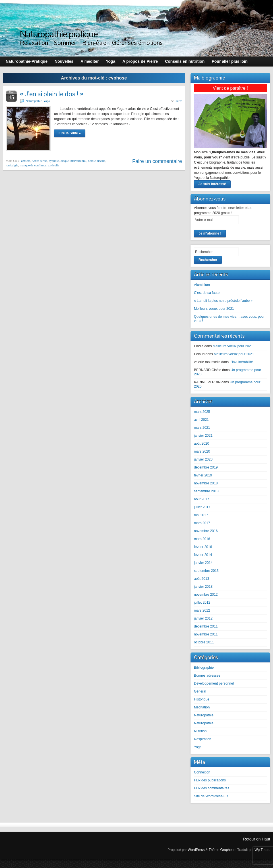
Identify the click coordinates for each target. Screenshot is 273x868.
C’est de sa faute (207, 293)
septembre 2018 (206, 491)
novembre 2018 (206, 483)
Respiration (203, 739)
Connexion (202, 772)
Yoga (47, 101)
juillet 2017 (202, 507)
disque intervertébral (74, 161)
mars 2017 (202, 523)
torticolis (53, 165)
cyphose (54, 161)
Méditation (202, 707)
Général (200, 691)
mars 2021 (202, 428)
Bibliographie (204, 668)
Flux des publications (210, 780)
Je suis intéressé (212, 184)
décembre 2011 (206, 626)
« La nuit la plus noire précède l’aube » (223, 301)
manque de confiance (33, 165)
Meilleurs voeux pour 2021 (214, 309)
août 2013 (201, 579)
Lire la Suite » (70, 133)
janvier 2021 (203, 436)
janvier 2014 (203, 563)
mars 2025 (202, 412)
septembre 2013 (206, 571)
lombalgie (12, 165)
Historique (202, 699)
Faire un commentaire (157, 161)
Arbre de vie (39, 161)
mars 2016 (202, 539)
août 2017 (201, 499)
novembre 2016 (206, 531)
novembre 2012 (206, 595)
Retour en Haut (257, 839)
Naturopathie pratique (59, 34)
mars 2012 (202, 610)
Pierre (178, 101)
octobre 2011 (204, 642)
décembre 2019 (206, 467)
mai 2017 (201, 515)
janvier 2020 (203, 459)
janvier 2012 (203, 618)
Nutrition (200, 731)
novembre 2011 (206, 634)
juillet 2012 (202, 603)
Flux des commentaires (212, 788)
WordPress (196, 850)
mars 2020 (202, 451)
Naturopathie (34, 101)
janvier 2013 (203, 587)
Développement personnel (214, 683)
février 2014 (203, 555)
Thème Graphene (222, 850)
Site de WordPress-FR (211, 796)
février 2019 (203, 475)
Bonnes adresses (207, 675)
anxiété (26, 161)
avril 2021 (201, 420)
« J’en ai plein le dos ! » (52, 94)
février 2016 (203, 547)
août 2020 (201, 444)
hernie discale (97, 161)
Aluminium (202, 285)
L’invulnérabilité (241, 362)
